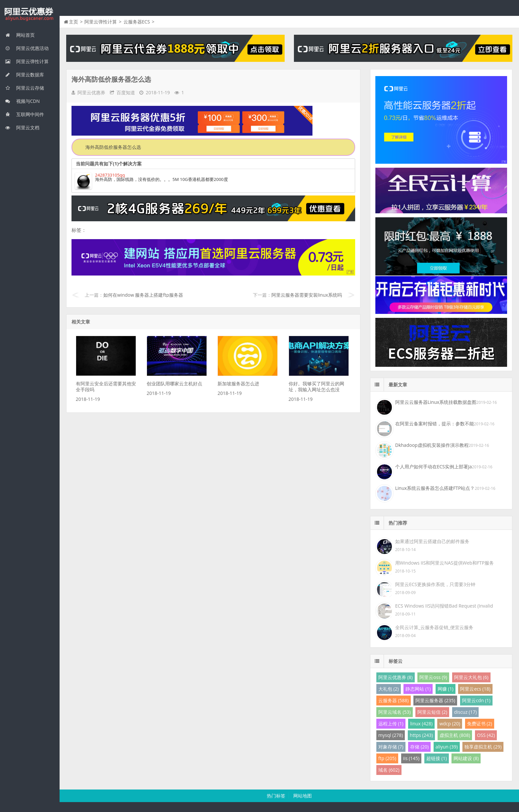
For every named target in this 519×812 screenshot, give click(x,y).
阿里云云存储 (24, 88)
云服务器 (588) (394, 700)
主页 (73, 22)
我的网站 (30, 15)
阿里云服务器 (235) (435, 700)
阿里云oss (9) (433, 677)
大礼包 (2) (389, 689)
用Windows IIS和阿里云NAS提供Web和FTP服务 (445, 563)
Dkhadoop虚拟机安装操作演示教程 (432, 445)
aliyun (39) (447, 747)
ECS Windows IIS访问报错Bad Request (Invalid (444, 606)
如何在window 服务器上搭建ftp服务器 (143, 295)
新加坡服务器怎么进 (238, 384)
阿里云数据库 (24, 75)
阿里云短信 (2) (432, 712)
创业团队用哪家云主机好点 (174, 384)
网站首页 (20, 35)
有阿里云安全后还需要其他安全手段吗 (106, 386)
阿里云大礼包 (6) (471, 677)
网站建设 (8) (466, 758)
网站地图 (303, 796)
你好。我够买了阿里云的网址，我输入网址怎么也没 (316, 386)
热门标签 (276, 796)
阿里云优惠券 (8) (396, 677)
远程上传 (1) (391, 724)
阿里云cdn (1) (476, 700)
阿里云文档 (22, 128)
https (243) (421, 735)
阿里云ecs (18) (475, 689)
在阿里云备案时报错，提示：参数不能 (435, 424)
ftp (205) (387, 758)
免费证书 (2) (480, 724)
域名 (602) (389, 770)
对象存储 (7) (391, 747)
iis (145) (411, 758)
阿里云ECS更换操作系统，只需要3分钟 (435, 584)
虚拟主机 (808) (455, 735)
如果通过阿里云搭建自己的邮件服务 (432, 541)
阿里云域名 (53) (395, 712)
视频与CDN (22, 101)
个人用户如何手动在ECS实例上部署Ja (434, 467)
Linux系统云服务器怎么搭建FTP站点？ (435, 488)
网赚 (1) (446, 689)
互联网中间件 (24, 114)
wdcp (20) (450, 724)
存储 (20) (419, 747)
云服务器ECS (137, 22)
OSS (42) (486, 735)
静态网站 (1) (418, 689)
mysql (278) (391, 735)
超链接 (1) (437, 758)
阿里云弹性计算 (27, 61)
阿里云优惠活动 (27, 48)
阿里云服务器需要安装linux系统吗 (307, 295)
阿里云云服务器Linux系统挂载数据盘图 (436, 402)
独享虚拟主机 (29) (483, 747)
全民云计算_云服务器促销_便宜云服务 (434, 627)
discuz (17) (466, 712)
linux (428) (421, 724)
